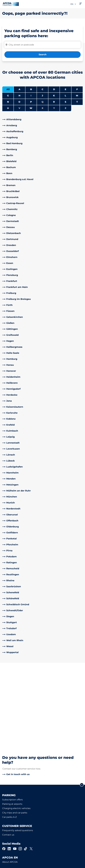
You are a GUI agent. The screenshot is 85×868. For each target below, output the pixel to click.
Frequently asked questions (18, 750)
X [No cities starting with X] (42, 108)
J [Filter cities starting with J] (42, 96)
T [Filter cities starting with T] (77, 102)
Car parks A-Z (9, 737)
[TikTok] (26, 768)
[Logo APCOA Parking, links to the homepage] (11, 4)
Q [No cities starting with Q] (42, 102)
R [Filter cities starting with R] (54, 102)
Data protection (10, 861)
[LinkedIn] (9, 768)
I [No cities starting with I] (31, 96)
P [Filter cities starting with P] (31, 102)
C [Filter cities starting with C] (42, 89)
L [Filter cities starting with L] (65, 96)
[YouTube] (15, 768)
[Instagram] (20, 768)
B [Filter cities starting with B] (31, 89)
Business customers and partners (21, 799)
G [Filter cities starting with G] (8, 96)
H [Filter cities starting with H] (19, 96)
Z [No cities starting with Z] (66, 108)
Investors (7, 808)
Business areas (10, 795)
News (5, 812)
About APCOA (10, 782)
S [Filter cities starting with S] (65, 102)
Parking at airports (12, 724)
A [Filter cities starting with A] (19, 89)
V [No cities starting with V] (19, 108)
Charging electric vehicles (16, 728)
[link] (42, 119)
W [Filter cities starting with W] (31, 108)
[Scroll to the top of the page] (82, 704)
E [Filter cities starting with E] (66, 89)
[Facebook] (4, 768)
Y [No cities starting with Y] (54, 108)
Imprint (6, 865)
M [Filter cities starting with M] (77, 96)
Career (6, 804)
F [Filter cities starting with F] (77, 89)
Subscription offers (12, 719)
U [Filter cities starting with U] (8, 108)
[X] (31, 768)
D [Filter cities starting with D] (54, 89)
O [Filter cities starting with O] (19, 102)
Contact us (8, 754)
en (73, 4)
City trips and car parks (15, 732)
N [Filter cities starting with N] (8, 102)
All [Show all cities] (8, 89)
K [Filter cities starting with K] (54, 96)
